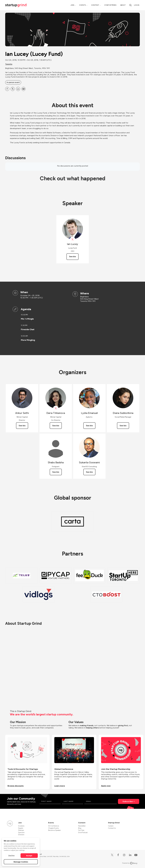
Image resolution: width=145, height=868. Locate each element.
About (123, 5)
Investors (21, 826)
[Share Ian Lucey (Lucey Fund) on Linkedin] (18, 89)
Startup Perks (110, 5)
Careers (111, 826)
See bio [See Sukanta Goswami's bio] (89, 472)
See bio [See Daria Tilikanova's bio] (56, 426)
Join (72, 5)
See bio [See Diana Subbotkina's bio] (123, 426)
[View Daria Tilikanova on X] (56, 408)
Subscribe (128, 801)
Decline (11, 856)
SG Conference (54, 826)
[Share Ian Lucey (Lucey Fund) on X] (13, 89)
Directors (21, 835)
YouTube (81, 830)
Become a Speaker (54, 830)
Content (95, 5)
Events (83, 5)
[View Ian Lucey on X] (73, 239)
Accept (29, 856)
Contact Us (112, 828)
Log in (137, 5)
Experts (21, 828)
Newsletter (82, 826)
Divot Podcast (83, 833)
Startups (21, 830)
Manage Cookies (21, 862)
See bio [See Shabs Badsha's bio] (56, 472)
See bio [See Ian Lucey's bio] (72, 257)
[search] (130, 5)
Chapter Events (53, 828)
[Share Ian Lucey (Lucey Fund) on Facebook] (7, 89)
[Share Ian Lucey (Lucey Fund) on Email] (23, 89)
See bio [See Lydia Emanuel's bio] (89, 426)
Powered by (130, 863)
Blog (80, 828)
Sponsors (21, 833)
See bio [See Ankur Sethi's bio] (22, 426)
